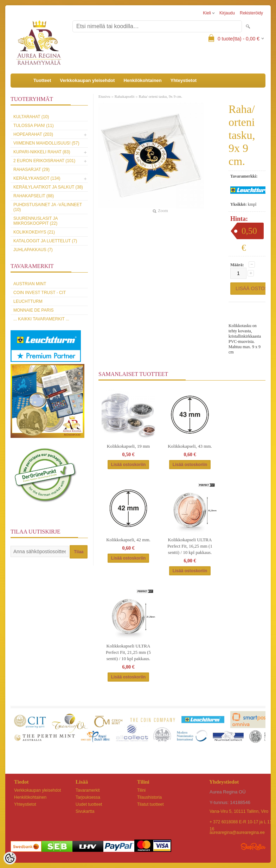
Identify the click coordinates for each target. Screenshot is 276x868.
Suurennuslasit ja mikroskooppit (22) (36, 221)
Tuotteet (42, 80)
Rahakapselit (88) (34, 196)
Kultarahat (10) (31, 117)
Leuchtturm (28, 301)
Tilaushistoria (149, 797)
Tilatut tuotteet (150, 804)
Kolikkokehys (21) (34, 232)
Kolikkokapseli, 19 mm (128, 446)
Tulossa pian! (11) (34, 126)
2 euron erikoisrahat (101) (44, 161)
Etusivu (104, 96)
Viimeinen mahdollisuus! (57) (46, 143)
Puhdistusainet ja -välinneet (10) (48, 207)
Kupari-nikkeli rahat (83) (42, 152)
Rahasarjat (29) (31, 170)
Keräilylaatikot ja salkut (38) (48, 187)
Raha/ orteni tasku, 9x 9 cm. (160, 96)
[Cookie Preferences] (10, 858)
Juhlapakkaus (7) (33, 250)
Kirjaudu (227, 13)
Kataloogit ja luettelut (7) (45, 241)
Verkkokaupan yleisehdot (87, 80)
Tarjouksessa (88, 797)
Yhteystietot (184, 80)
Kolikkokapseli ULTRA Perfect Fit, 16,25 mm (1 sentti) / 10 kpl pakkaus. (190, 546)
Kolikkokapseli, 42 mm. (128, 540)
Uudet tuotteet (89, 804)
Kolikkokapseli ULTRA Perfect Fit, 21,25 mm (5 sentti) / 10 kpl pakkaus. (128, 652)
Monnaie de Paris (33, 310)
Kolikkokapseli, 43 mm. (190, 446)
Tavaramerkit (88, 790)
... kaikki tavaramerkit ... (41, 319)
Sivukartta (85, 811)
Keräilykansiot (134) (37, 178)
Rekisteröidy (251, 13)
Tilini (141, 790)
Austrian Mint (30, 284)
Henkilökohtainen (142, 80)
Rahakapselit (125, 96)
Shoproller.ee (253, 847)
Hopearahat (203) (33, 134)
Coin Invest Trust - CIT (40, 293)
